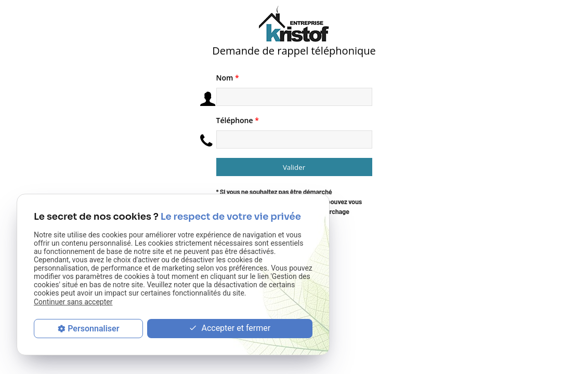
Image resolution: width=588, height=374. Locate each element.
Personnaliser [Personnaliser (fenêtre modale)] (93, 329)
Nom (228, 78)
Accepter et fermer (230, 329)
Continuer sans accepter (73, 302)
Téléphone (238, 120)
